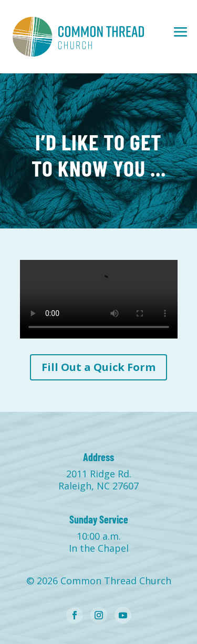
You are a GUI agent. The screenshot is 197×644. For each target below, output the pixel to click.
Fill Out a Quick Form (98, 367)
